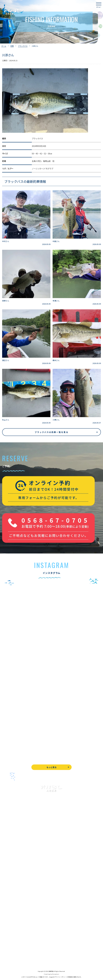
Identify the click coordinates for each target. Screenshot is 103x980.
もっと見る (52, 767)
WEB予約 (6, 931)
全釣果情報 (7, 872)
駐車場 (5, 917)
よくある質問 (8, 892)
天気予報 (6, 949)
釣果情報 (9, 854)
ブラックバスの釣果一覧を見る (52, 432)
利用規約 (70, 977)
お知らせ (6, 923)
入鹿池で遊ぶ (8, 842)
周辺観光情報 (8, 943)
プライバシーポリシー (12, 955)
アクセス (6, 911)
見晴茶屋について (10, 898)
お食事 (5, 886)
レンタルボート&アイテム (13, 878)
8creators (56, 974)
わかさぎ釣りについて (12, 860)
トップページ (8, 836)
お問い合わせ (8, 937)
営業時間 (9, 905)
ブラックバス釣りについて (13, 848)
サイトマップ (8, 961)
